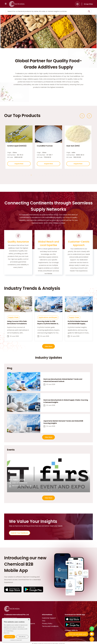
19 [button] (62, 175)
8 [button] (31, 175)
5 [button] (23, 175)
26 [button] (82, 175)
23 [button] (74, 175)
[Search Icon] (89, 12)
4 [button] (20, 175)
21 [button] (68, 175)
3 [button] (17, 175)
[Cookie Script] (7, 633)
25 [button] (79, 175)
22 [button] (71, 175)
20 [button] (65, 175)
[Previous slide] (82, 116)
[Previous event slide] (9, 471)
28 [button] (88, 175)
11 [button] (40, 175)
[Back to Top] (92, 639)
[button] (10, 637)
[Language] (77, 4)
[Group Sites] (87, 4)
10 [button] (37, 175)
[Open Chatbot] (92, 634)
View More (49, 346)
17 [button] (57, 175)
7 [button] (28, 175)
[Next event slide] (88, 471)
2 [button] (14, 175)
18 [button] (60, 175)
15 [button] (51, 175)
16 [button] (54, 175)
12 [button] (43, 175)
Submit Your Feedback (20, 533)
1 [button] (11, 175)
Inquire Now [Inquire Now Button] (19, 164)
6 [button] (25, 175)
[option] (19, 147)
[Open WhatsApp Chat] (92, 629)
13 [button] (45, 175)
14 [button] (48, 175)
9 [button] (34, 175)
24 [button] (77, 175)
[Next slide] (89, 116)
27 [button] (85, 175)
